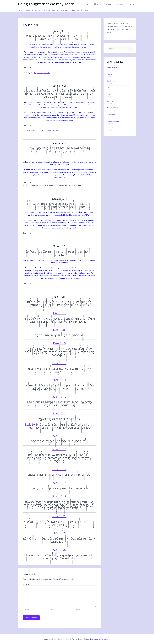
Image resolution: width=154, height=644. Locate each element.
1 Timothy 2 (110, 128)
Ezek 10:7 (59, 313)
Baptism (109, 94)
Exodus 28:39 (55, 130)
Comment (27, 584)
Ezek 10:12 (59, 397)
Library (132, 4)
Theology (110, 4)
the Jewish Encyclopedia (42, 73)
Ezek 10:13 (59, 413)
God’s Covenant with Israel (114, 121)
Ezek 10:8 (59, 330)
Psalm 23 (109, 74)
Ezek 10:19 (59, 496)
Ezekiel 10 (92, 10)
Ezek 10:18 (59, 483)
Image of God (110, 101)
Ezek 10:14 (32, 424)
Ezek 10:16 (59, 449)
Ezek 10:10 (59, 363)
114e (44, 185)
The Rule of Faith (111, 81)
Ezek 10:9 (59, 343)
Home (92, 4)
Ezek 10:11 (59, 380)
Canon (108, 88)
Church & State (111, 114)
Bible (100, 4)
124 (109, 33)
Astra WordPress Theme (101, 639)
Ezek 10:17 (59, 469)
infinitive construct (112, 68)
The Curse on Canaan (113, 108)
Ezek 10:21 (59, 533)
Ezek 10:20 (59, 516)
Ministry (122, 4)
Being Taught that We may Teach (46, 4)
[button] (102, 4)
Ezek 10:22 (59, 550)
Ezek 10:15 (59, 436)
